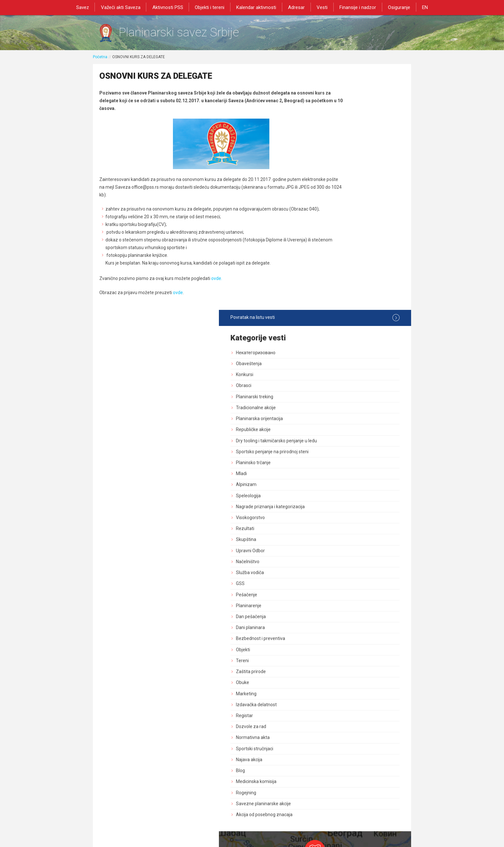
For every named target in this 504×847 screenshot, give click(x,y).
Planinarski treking (342, 154)
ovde (178, 304)
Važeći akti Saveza (125, 7)
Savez (88, 7)
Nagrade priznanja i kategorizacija (357, 269)
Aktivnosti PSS (171, 7)
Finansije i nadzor (355, 7)
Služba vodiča (337, 336)
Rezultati (332, 292)
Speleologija (335, 258)
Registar (332, 478)
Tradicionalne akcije (343, 165)
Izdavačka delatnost (343, 467)
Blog (328, 533)
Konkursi (332, 132)
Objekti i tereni (212, 7)
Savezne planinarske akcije (351, 566)
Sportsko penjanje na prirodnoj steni (359, 214)
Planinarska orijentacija (346, 176)
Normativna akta (340, 500)
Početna (100, 60)
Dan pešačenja (338, 379)
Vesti (320, 7)
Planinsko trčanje (340, 225)
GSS (327, 347)
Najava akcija (336, 522)
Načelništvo (335, 324)
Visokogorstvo (337, 280)
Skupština (333, 302)
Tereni (329, 423)
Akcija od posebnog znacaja (351, 577)
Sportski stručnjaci (342, 511)
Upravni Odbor (337, 313)
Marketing (333, 456)
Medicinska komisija (343, 545)
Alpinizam (333, 248)
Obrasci (331, 143)
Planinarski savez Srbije (191, 34)
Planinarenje (336, 368)
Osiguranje (395, 7)
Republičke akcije (340, 187)
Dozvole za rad (338, 490)
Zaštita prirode (338, 434)
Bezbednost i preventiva (348, 401)
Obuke (330, 446)
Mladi (328, 237)
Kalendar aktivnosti (257, 7)
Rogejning (333, 555)
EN (419, 7)
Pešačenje (334, 357)
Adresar (296, 7)
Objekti (330, 412)
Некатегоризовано (343, 110)
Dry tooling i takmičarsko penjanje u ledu (359, 201)
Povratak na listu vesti (359, 75)
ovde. (217, 290)
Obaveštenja (336, 121)
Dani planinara (337, 391)
